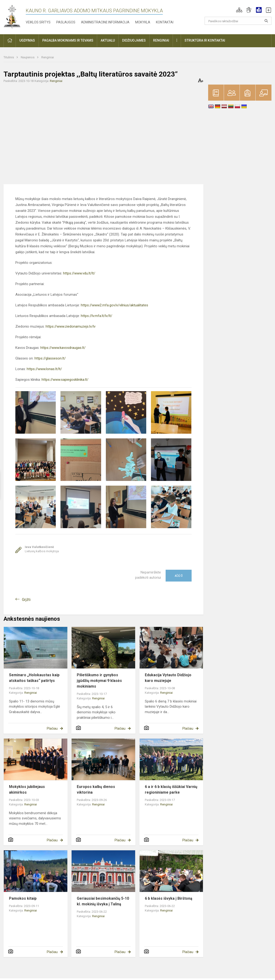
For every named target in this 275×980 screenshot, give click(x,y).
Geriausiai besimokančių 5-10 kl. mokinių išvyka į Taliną (103, 901)
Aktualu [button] (108, 40)
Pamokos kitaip (23, 898)
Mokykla (143, 22)
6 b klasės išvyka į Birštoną (169, 898)
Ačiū (179, 576)
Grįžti (26, 600)
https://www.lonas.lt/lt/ (44, 369)
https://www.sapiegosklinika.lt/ (65, 380)
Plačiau (52, 728)
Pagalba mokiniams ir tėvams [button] (68, 40)
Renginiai (48, 57)
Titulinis (9, 57)
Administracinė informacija (105, 22)
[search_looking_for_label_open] (266, 21)
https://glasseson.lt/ (50, 358)
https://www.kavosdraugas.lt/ (63, 348)
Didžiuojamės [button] (134, 40)
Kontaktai (165, 22)
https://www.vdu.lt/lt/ (79, 273)
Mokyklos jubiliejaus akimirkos (27, 790)
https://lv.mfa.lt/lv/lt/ (97, 316)
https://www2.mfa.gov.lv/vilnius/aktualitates (114, 305)
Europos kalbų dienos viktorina (96, 790)
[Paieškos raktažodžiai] (238, 21)
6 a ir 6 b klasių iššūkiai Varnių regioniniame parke (171, 790)
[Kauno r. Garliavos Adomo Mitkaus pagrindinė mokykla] (12, 16)
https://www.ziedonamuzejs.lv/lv (71, 326)
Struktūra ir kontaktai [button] (205, 40)
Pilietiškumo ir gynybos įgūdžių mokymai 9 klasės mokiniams (99, 681)
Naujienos (28, 57)
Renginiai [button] (161, 40)
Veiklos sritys (38, 22)
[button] (239, 10)
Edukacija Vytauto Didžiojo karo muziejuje (168, 678)
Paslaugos (66, 22)
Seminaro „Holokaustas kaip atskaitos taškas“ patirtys (34, 678)
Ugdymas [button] (27, 40)
